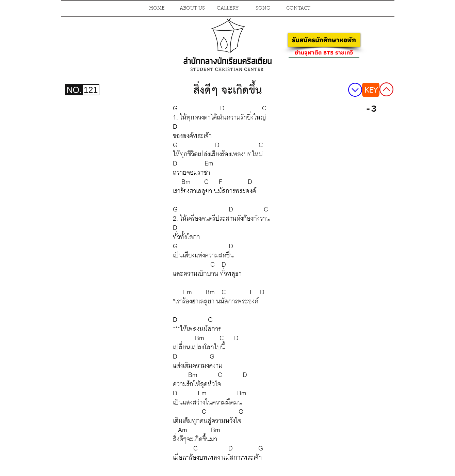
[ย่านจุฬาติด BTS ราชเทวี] (324, 52)
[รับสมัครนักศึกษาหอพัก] (324, 40)
